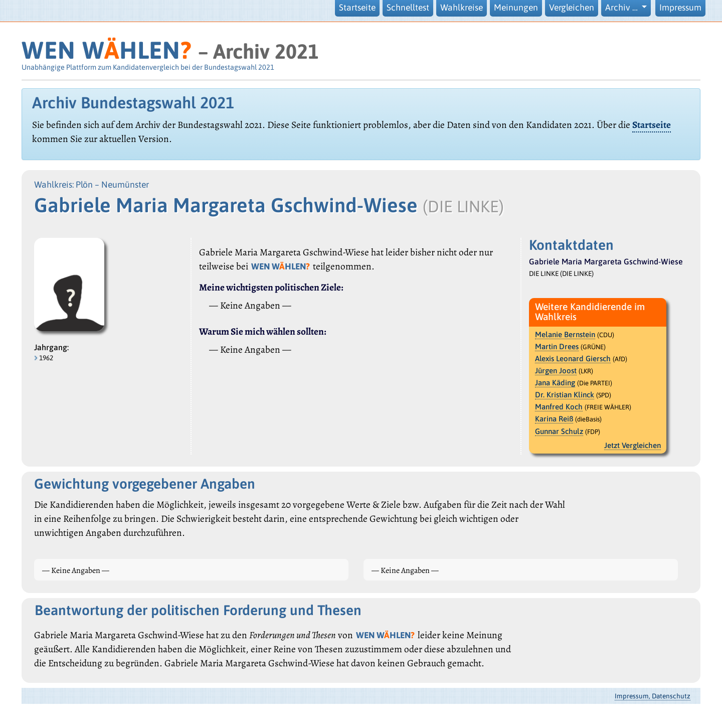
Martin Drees (557, 346)
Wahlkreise (462, 8)
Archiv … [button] (622, 8)
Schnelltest (408, 8)
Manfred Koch (559, 407)
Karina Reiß (554, 419)
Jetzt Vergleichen (633, 445)
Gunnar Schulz (559, 431)
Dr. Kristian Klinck (565, 395)
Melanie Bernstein (565, 334)
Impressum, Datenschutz (653, 696)
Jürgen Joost (556, 371)
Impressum (680, 8)
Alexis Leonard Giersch (573, 358)
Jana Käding (555, 383)
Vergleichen (572, 8)
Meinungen (516, 8)
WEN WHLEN (107, 50)
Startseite (357, 8)
